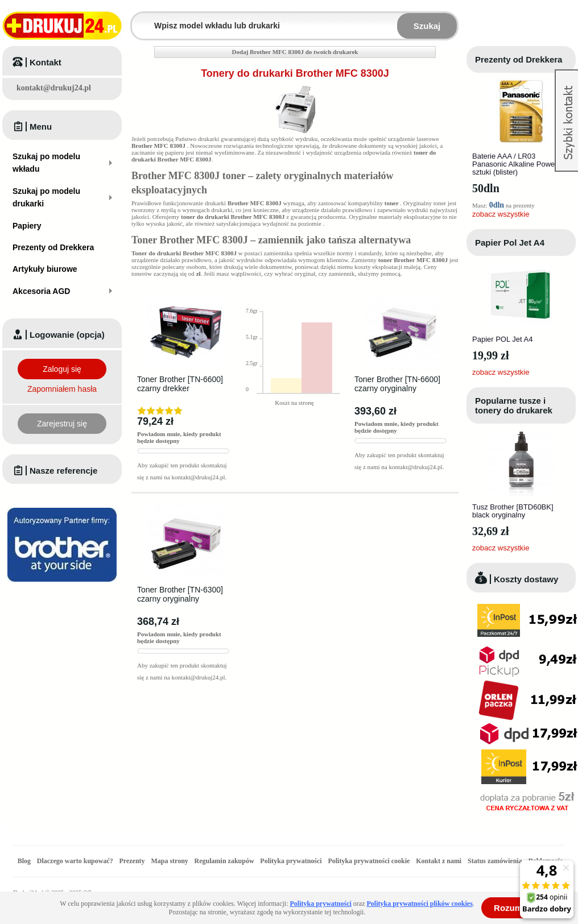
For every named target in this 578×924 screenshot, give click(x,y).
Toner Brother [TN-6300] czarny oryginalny (180, 594)
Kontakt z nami (439, 861)
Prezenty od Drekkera (519, 59)
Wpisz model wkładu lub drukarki (139, 19)
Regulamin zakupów (224, 861)
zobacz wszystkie (501, 214)
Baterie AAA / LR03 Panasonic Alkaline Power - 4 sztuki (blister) (520, 164)
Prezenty (132, 861)
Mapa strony (169, 861)
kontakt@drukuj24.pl (54, 88)
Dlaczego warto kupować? (75, 861)
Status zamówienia (496, 861)
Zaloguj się (62, 369)
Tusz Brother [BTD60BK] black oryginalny (513, 511)
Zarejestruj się (62, 424)
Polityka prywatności (291, 861)
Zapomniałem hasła (62, 389)
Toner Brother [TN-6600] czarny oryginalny (397, 384)
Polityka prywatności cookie (369, 861)
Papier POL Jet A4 (502, 339)
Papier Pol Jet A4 (510, 243)
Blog (24, 861)
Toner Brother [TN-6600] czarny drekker (180, 384)
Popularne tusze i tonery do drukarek (514, 405)
